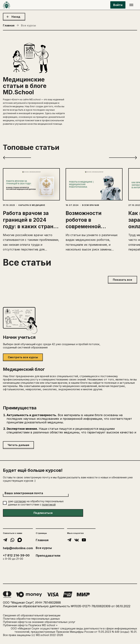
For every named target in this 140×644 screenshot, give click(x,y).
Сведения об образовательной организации (32, 615)
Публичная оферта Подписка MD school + (30, 625)
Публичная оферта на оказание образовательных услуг (39, 622)
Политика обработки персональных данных (31, 619)
